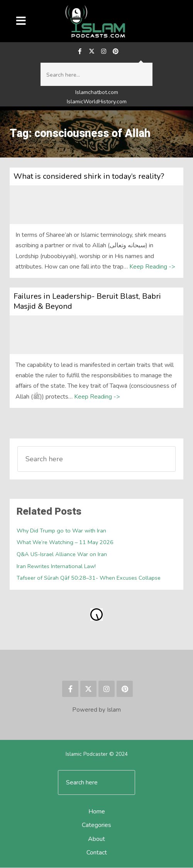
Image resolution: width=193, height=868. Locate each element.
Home (97, 812)
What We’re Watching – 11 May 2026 (65, 543)
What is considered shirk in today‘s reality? (89, 177)
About (96, 839)
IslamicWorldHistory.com (97, 102)
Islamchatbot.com (97, 93)
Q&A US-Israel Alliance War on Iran (62, 555)
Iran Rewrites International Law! (56, 567)
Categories (96, 826)
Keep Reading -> (152, 267)
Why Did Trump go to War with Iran (62, 531)
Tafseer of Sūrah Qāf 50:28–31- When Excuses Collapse (89, 578)
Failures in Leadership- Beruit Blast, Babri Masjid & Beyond (87, 302)
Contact (97, 853)
